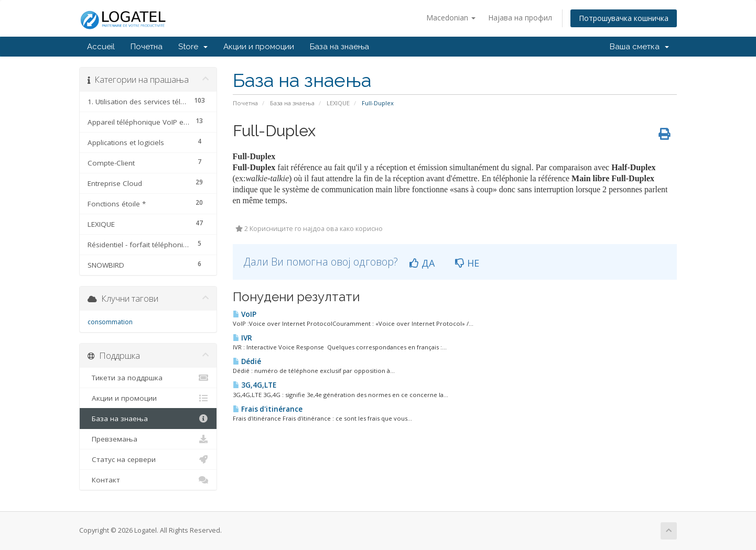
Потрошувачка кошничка (624, 18)
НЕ (467, 263)
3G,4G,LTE (255, 385)
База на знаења (339, 47)
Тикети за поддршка (148, 378)
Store (193, 47)
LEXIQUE (338, 103)
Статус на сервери (148, 459)
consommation (110, 322)
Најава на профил (520, 18)
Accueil (101, 47)
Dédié (247, 361)
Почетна (147, 47)
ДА (422, 263)
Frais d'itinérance (268, 409)
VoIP (245, 314)
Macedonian (451, 18)
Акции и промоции (259, 47)
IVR (242, 338)
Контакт (148, 480)
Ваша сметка (639, 47)
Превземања (148, 439)
